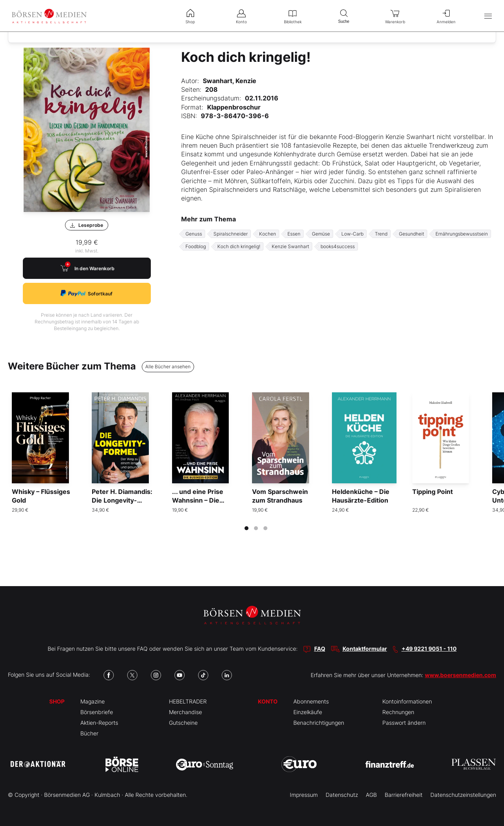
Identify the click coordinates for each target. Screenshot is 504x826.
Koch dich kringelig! (239, 246)
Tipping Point (433, 492)
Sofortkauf (87, 293)
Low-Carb (352, 234)
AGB (371, 795)
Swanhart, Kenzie (230, 81)
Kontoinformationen (407, 701)
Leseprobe (87, 225)
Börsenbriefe (97, 712)
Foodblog (196, 246)
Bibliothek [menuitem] (293, 16)
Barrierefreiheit (404, 795)
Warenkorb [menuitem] (395, 16)
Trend (381, 234)
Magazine (93, 701)
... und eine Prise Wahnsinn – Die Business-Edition (198, 500)
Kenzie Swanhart (290, 246)
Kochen (268, 234)
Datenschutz (342, 795)
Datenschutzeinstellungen (463, 795)
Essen (294, 234)
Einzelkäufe (308, 712)
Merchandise (185, 712)
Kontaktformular (365, 649)
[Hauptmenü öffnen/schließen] (488, 16)
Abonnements (311, 701)
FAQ (320, 649)
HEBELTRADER (188, 701)
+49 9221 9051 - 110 (429, 649)
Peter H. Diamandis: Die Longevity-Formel (122, 500)
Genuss (194, 234)
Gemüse (321, 234)
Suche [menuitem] (344, 16)
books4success (338, 246)
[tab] (246, 528)
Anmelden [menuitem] (446, 16)
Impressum (304, 795)
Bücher (89, 733)
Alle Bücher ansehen (168, 367)
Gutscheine (183, 723)
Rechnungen (398, 712)
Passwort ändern (404, 723)
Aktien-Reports (99, 723)
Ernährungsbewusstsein (462, 234)
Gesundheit (411, 234)
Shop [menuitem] (190, 16)
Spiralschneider (231, 234)
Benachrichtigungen (319, 723)
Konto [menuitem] (241, 16)
